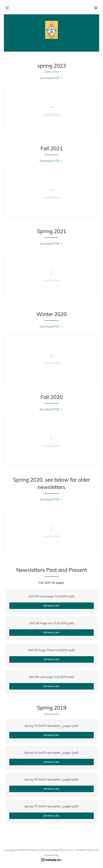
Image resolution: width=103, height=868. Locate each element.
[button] (7, 8)
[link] (96, 8)
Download (51, 606)
